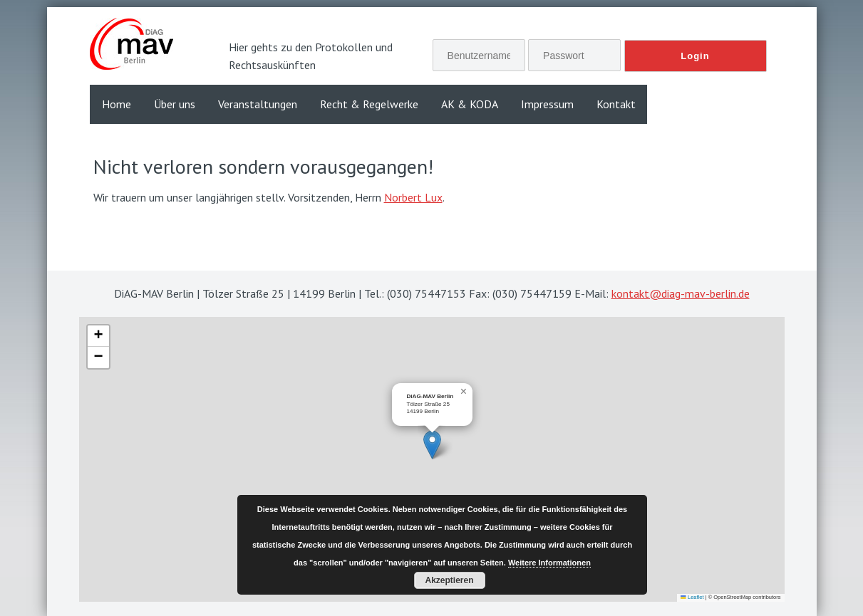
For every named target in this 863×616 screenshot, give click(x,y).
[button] (432, 445)
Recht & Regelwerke (369, 104)
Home (117, 104)
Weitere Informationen (549, 563)
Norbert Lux (413, 197)
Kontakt (616, 104)
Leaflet (692, 597)
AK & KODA (470, 104)
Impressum (547, 104)
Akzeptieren (449, 580)
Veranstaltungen (258, 104)
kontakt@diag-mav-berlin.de (681, 293)
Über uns (175, 104)
